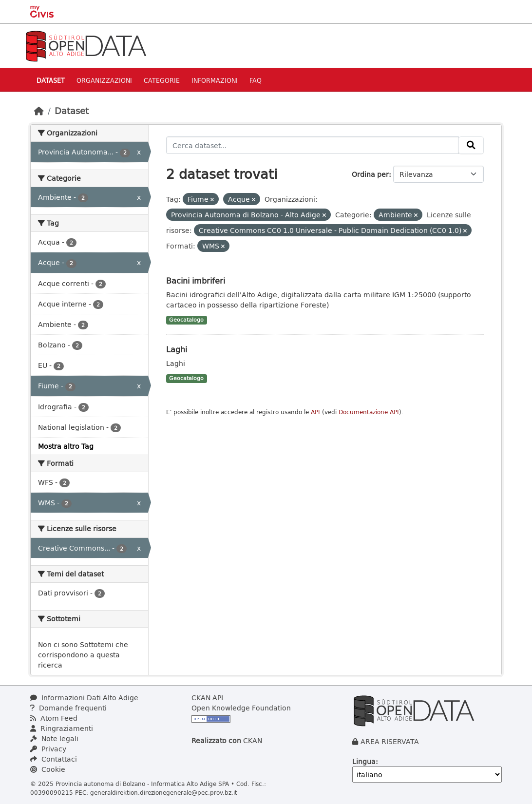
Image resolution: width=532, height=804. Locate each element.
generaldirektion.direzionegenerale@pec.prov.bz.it (164, 792)
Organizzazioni (104, 80)
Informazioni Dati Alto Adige (84, 698)
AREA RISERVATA (390, 741)
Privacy (48, 749)
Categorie (162, 80)
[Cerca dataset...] (313, 145)
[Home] (39, 111)
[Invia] (471, 145)
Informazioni (215, 80)
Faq (256, 80)
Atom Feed (54, 718)
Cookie (48, 769)
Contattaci (54, 759)
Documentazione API (369, 412)
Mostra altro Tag (66, 446)
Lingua (364, 761)
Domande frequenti (68, 708)
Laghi (177, 349)
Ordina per (370, 174)
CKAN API (207, 698)
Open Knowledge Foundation (241, 708)
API (315, 412)
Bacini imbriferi (196, 280)
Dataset (51, 80)
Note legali (54, 738)
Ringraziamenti (62, 728)
